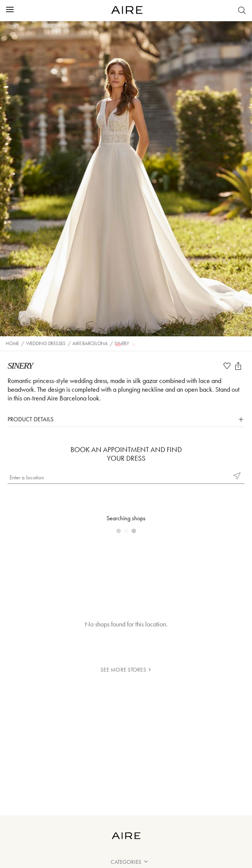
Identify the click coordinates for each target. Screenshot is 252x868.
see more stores (126, 670)
